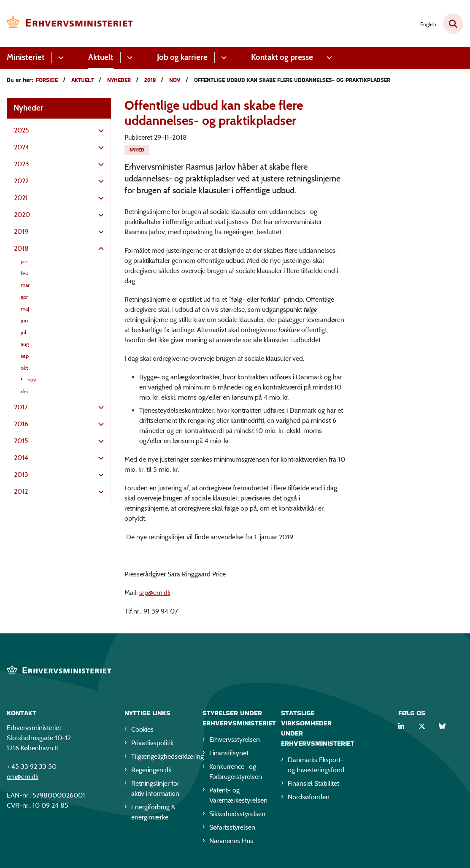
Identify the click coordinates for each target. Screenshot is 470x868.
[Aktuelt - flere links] (128, 58)
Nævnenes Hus (231, 841)
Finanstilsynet (229, 753)
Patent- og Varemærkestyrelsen (238, 795)
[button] (99, 131)
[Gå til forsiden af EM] (67, 24)
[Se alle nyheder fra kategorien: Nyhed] (137, 150)
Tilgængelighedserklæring (160, 756)
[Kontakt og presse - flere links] (328, 58)
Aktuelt (101, 57)
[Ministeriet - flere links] (60, 58)
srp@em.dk (155, 593)
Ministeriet (26, 57)
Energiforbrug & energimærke (153, 812)
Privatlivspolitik (152, 743)
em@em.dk (23, 777)
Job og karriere (182, 57)
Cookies (142, 729)
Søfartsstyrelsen (232, 827)
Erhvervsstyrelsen (235, 740)
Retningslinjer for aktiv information (155, 788)
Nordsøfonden (309, 797)
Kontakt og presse (282, 57)
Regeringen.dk (151, 770)
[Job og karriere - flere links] (223, 58)
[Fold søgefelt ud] (453, 24)
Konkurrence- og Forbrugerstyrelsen (236, 772)
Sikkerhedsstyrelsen (237, 814)
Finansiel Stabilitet (313, 783)
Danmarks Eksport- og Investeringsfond (316, 765)
